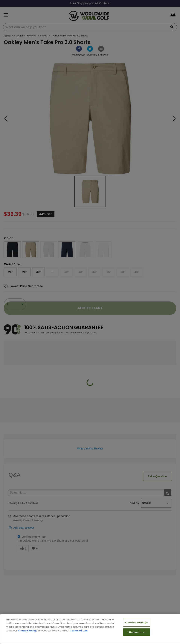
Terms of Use (79, 631)
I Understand (136, 632)
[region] (90, 629)
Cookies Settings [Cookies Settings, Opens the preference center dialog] (136, 623)
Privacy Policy (27, 631)
